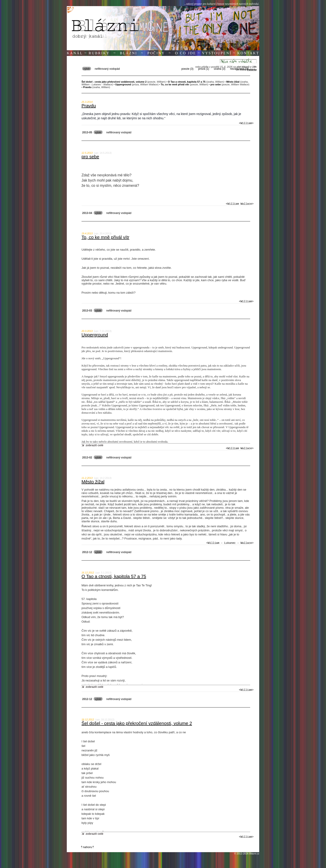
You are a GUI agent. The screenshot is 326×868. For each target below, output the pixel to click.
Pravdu (89, 106)
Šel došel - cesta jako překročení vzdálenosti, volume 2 (137, 723)
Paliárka (252, 70)
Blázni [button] (128, 53)
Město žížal (93, 482)
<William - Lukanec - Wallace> (230, 543)
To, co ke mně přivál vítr (105, 237)
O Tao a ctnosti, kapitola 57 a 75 (114, 576)
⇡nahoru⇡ (87, 847)
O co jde (186, 53)
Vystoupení (217, 53)
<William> (246, 123)
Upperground (95, 335)
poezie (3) (187, 69)
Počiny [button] (156, 53)
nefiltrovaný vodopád (107, 69)
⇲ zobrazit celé (92, 445)
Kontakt (248, 53)
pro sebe (90, 157)
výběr (87, 69)
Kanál (75, 53)
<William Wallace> (240, 204)
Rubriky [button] (99, 53)
